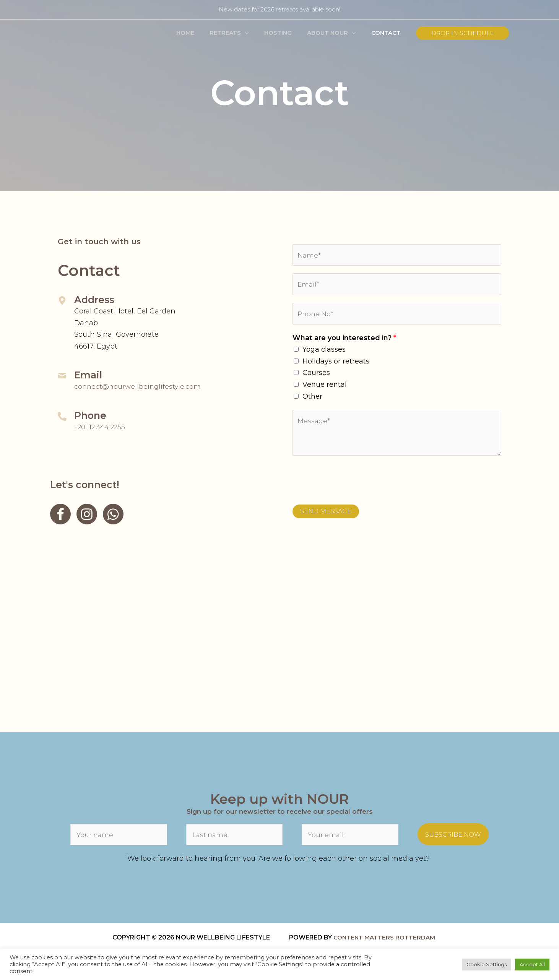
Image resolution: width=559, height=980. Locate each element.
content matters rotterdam (388, 941)
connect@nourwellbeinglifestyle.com (139, 386)
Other (312, 400)
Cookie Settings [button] (487, 964)
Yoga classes (324, 353)
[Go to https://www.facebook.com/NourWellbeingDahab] (60, 514)
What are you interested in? (344, 341)
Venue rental (325, 388)
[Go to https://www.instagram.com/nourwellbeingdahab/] (87, 514)
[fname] (119, 838)
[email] (350, 838)
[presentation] (351, 482)
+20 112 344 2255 (102, 427)
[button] (258, 33)
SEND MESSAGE (326, 515)
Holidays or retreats (336, 365)
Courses (316, 376)
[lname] (235, 838)
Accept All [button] (532, 964)
